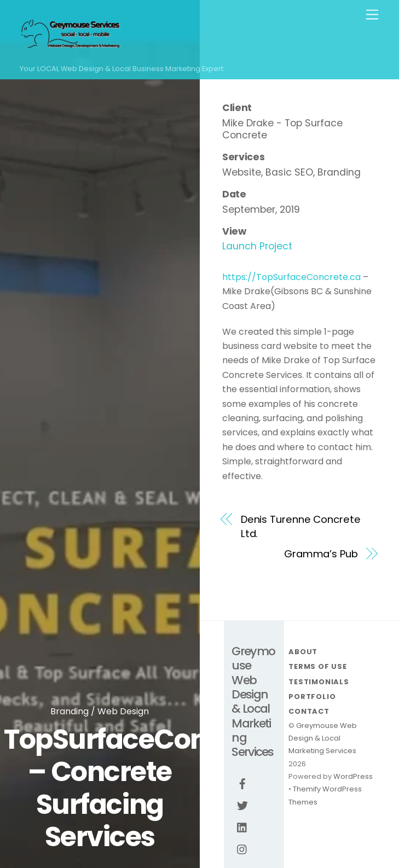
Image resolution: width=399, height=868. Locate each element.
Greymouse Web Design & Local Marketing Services (323, 738)
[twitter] (242, 805)
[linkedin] (242, 827)
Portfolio (312, 697)
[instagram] (242, 849)
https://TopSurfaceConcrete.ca (291, 277)
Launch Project (257, 246)
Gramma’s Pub (321, 554)
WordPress (353, 776)
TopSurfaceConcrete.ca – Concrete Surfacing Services (159, 788)
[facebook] (242, 783)
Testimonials (319, 682)
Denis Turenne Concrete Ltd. (301, 526)
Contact (309, 711)
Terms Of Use (317, 666)
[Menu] (372, 15)
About (303, 652)
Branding (70, 711)
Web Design (123, 711)
